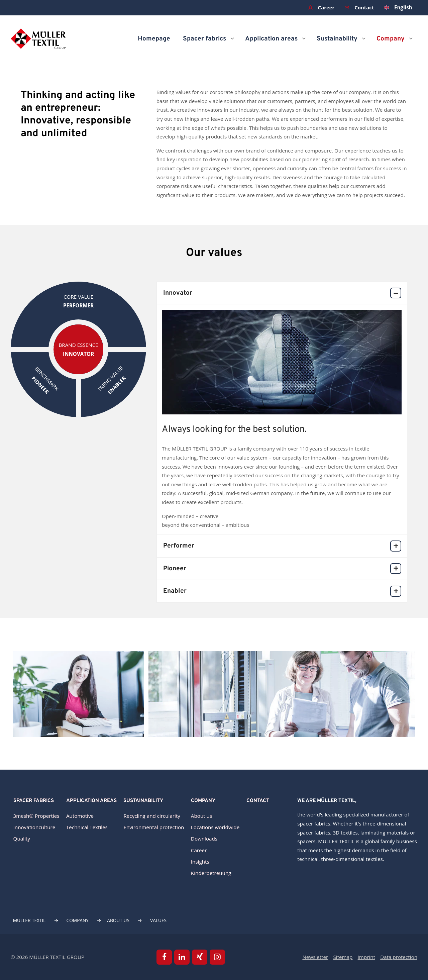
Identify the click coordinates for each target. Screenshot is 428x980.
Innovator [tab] (282, 293)
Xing (200, 957)
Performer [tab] (282, 546)
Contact (364, 7)
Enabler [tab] (282, 591)
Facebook (164, 957)
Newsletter (315, 957)
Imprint (366, 957)
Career (326, 7)
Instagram (218, 957)
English (403, 7)
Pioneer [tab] (282, 569)
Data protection (399, 957)
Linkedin (182, 957)
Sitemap (343, 957)
